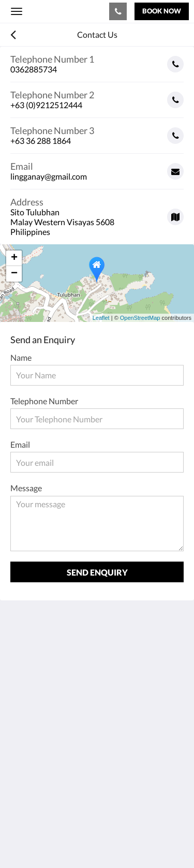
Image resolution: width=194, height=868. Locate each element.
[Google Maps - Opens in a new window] (97, 213)
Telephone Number (44, 401)
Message (26, 488)
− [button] (14, 274)
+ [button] (14, 258)
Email (20, 444)
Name (21, 357)
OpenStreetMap (140, 318)
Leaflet (101, 318)
